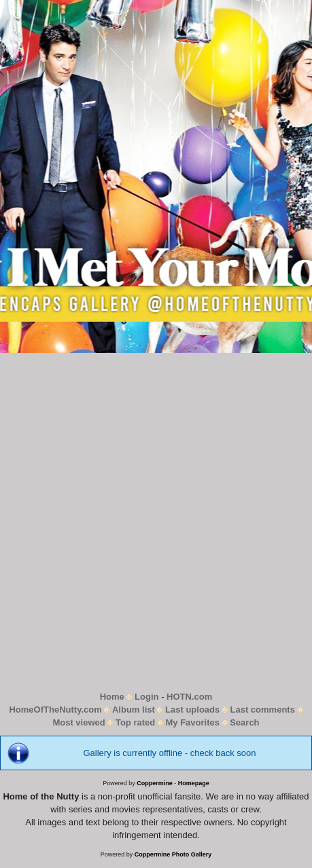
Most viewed (79, 722)
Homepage (194, 783)
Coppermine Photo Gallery (173, 854)
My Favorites (192, 722)
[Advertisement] (156, 522)
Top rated (135, 722)
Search (244, 722)
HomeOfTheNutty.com (55, 710)
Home (112, 697)
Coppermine (155, 783)
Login (146, 697)
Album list (134, 710)
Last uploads (192, 710)
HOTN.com (189, 697)
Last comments (263, 710)
